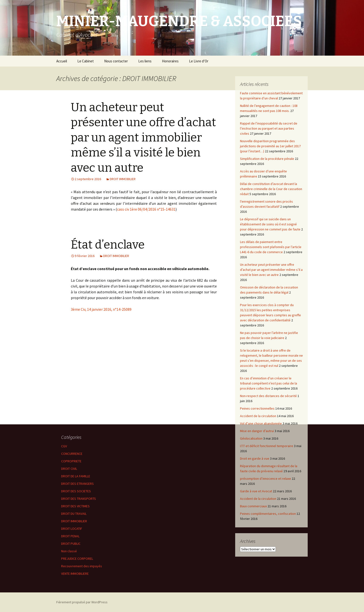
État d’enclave (108, 245)
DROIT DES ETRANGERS (77, 484)
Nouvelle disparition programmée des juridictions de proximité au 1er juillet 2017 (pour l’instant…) (270, 146)
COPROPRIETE (71, 461)
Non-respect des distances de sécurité (268, 396)
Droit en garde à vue (255, 458)
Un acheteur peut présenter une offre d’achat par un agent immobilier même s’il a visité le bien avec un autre (143, 138)
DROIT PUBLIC (71, 544)
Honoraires (170, 61)
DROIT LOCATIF (72, 529)
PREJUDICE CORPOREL (77, 559)
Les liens (145, 61)
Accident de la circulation (258, 416)
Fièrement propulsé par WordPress (82, 602)
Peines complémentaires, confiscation (268, 514)
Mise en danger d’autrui (257, 431)
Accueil (62, 61)
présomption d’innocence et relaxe (266, 479)
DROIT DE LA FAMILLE (76, 476)
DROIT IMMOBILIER (123, 179)
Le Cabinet (86, 61)
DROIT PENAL (70, 536)
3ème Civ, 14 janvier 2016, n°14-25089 (101, 309)
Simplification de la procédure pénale (267, 159)
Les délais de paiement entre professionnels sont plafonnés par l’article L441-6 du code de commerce (271, 247)
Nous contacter (116, 61)
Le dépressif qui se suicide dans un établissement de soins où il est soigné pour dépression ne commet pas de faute (270, 224)
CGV (64, 446)
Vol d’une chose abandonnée (261, 423)
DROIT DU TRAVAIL (74, 514)
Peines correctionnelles (257, 408)
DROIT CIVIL (69, 469)
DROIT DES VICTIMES (75, 506)
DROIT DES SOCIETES (76, 491)
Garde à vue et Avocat (256, 491)
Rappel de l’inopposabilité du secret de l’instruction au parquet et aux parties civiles (269, 128)
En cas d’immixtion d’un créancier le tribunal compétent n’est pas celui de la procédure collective (269, 383)
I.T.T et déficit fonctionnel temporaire (267, 446)
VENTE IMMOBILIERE (75, 574)
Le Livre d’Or (199, 61)
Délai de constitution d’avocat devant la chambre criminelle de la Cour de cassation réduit (271, 189)
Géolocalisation (251, 438)
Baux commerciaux (253, 506)
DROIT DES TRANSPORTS (79, 499)
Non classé (69, 551)
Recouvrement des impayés (82, 566)
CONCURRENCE (72, 454)
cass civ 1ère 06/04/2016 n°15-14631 (146, 209)
